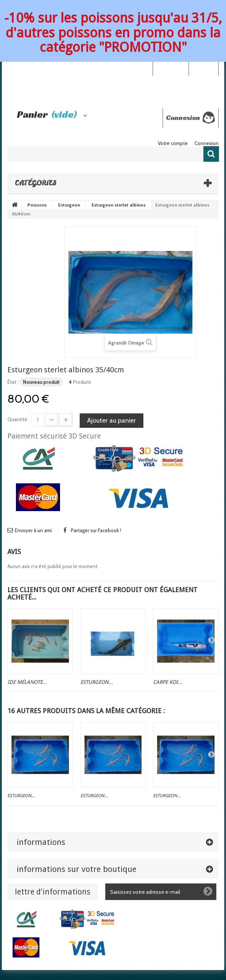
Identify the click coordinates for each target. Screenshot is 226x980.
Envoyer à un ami (33, 530)
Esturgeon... (97, 682)
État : (13, 382)
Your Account (171, 68)
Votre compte (173, 143)
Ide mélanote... (27, 682)
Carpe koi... (168, 682)
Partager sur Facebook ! (96, 530)
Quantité (17, 419)
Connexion (203, 68)
